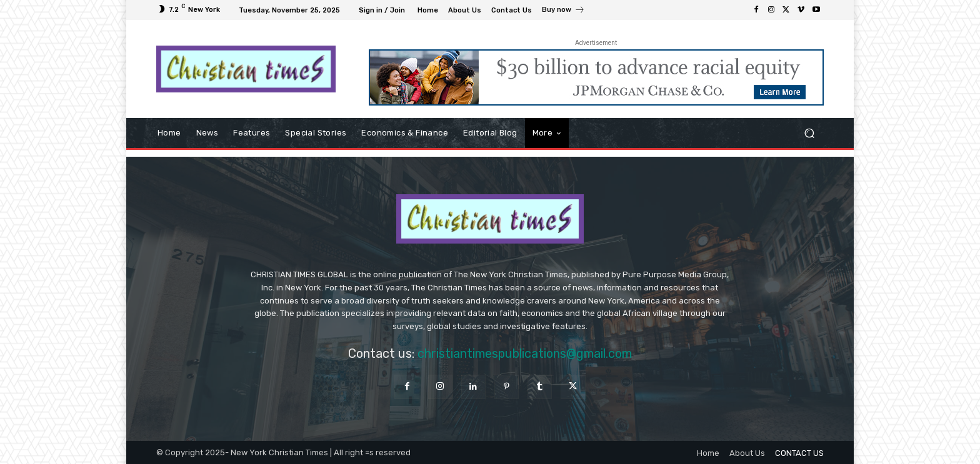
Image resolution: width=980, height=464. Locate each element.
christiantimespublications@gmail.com (525, 353)
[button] (809, 133)
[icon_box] (563, 11)
